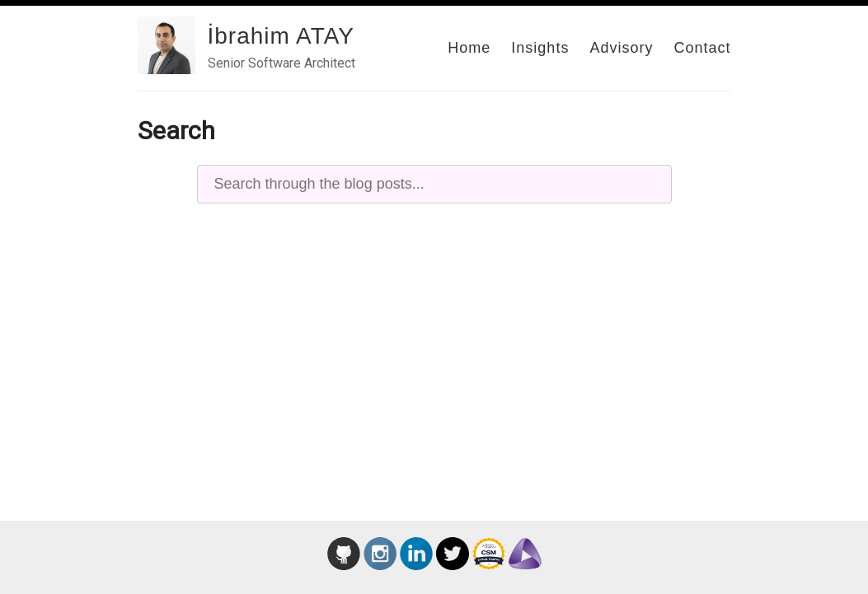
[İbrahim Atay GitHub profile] (344, 565)
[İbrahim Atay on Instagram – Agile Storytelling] (380, 565)
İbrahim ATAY (282, 36)
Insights (540, 48)
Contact (702, 48)
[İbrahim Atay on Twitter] (453, 565)
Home (469, 48)
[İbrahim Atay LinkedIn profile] (416, 565)
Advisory (621, 48)
